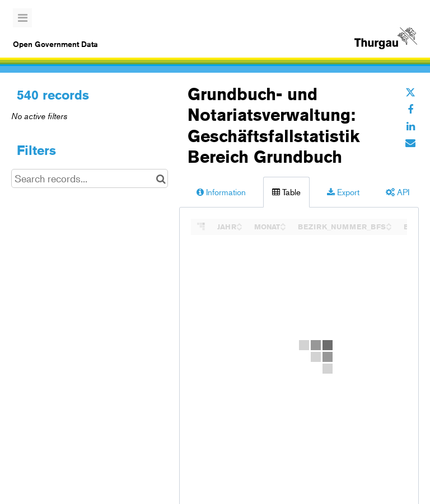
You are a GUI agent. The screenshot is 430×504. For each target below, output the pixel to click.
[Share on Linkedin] (410, 126)
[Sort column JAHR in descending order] (239, 227)
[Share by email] (410, 143)
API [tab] (398, 192)
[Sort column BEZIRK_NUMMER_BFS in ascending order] (389, 223)
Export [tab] (343, 192)
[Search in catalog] (161, 178)
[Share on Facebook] (410, 109)
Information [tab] (221, 192)
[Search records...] (90, 178)
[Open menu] (22, 18)
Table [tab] (286, 192)
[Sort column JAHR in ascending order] (239, 223)
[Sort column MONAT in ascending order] (283, 223)
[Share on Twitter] (410, 92)
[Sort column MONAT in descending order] (283, 227)
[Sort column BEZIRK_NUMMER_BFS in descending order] (389, 227)
